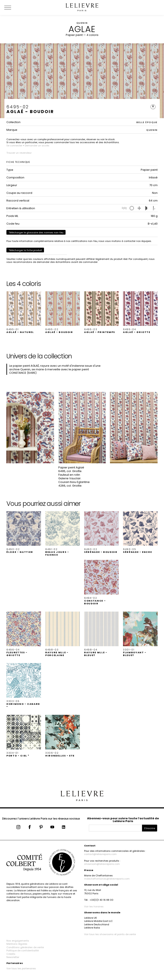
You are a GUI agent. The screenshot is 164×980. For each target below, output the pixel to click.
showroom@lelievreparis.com (102, 864)
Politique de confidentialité (23, 951)
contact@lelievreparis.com (100, 854)
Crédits (11, 954)
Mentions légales (17, 944)
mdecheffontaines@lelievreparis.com (107, 879)
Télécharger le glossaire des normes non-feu (36, 232)
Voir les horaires (94, 906)
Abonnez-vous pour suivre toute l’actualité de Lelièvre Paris (123, 820)
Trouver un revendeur (19, 153)
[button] (24, 312)
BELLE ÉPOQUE (147, 122)
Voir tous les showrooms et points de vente (110, 934)
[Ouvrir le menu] (13, 7)
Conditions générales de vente (25, 947)
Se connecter (14, 146)
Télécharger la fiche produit (25, 250)
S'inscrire (150, 828)
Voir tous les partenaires (21, 968)
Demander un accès (37, 146)
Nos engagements (18, 941)
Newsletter (13, 957)
